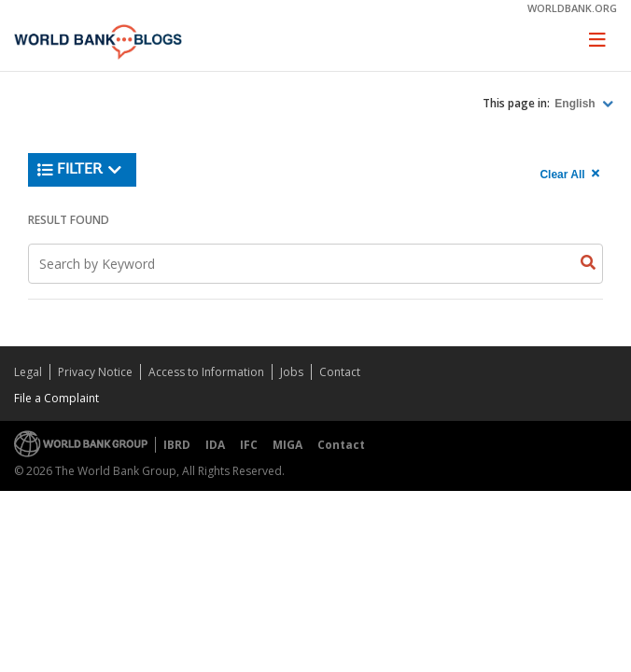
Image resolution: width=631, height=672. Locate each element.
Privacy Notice (95, 372)
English (576, 104)
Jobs (292, 372)
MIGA (287, 445)
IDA (215, 445)
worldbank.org (572, 8)
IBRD (177, 445)
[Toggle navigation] (597, 39)
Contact (340, 372)
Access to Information (206, 372)
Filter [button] (80, 170)
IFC (249, 445)
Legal (28, 372)
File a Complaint (56, 398)
